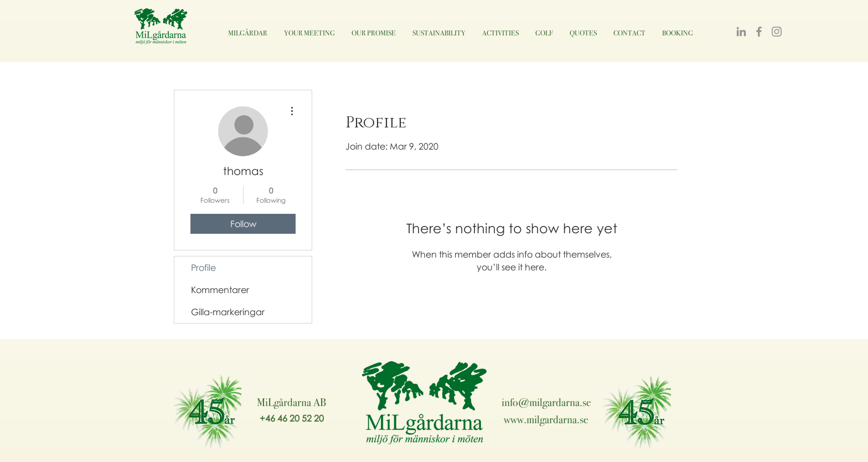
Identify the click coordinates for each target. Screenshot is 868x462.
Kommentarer (220, 290)
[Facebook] (759, 32)
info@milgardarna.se (546, 402)
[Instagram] (777, 32)
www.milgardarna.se (546, 419)
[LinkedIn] (741, 32)
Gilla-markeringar (228, 312)
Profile (203, 268)
